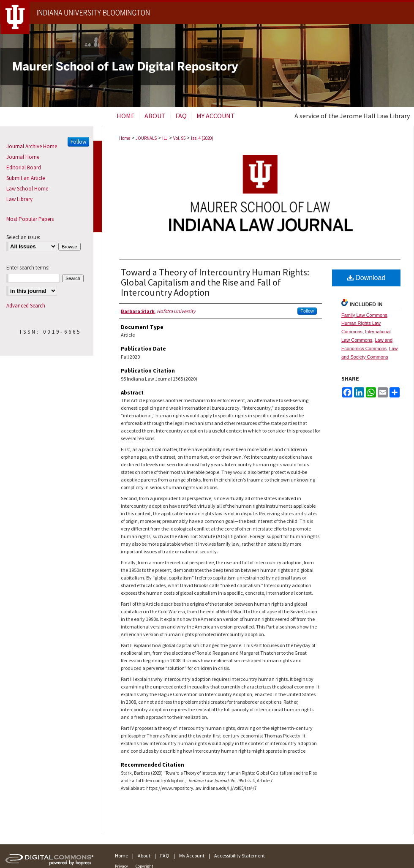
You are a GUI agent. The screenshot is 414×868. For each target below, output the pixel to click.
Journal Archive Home (32, 146)
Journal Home (23, 157)
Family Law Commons (364, 315)
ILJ (165, 138)
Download (366, 278)
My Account (192, 856)
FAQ (165, 856)
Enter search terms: (28, 268)
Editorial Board (24, 167)
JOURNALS (146, 138)
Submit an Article (26, 178)
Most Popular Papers (30, 219)
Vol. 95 (179, 138)
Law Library (19, 199)
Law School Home (27, 189)
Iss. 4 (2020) (202, 138)
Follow (307, 311)
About (144, 856)
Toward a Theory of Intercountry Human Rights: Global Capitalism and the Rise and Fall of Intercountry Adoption (215, 282)
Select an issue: (23, 237)
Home (125, 138)
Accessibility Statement (240, 856)
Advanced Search (26, 306)
